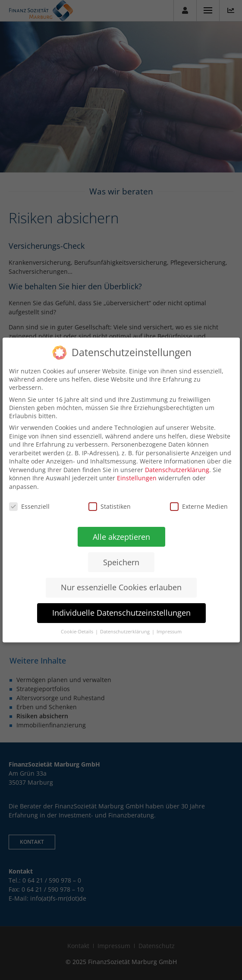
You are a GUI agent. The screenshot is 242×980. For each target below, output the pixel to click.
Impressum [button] (169, 632)
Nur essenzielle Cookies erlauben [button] (121, 587)
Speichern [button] (121, 562)
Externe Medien (198, 506)
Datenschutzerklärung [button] (125, 632)
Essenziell (29, 506)
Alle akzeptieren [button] (121, 536)
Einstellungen (137, 478)
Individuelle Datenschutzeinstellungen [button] (121, 613)
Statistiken (110, 506)
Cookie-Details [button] (77, 632)
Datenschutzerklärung (177, 470)
